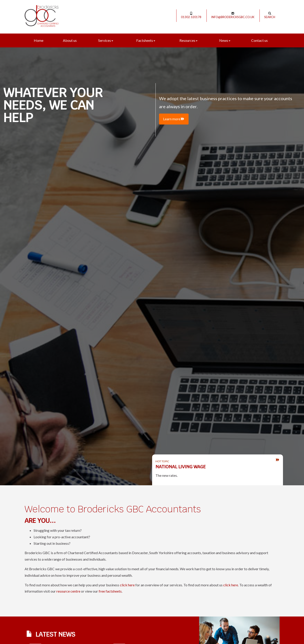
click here (127, 585)
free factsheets (110, 591)
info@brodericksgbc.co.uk (233, 15)
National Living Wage (181, 467)
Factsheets (146, 40)
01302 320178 (191, 15)
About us (70, 40)
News (225, 40)
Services (106, 40)
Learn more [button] (174, 119)
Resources (188, 40)
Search (270, 15)
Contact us (259, 40)
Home (39, 40)
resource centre (68, 591)
